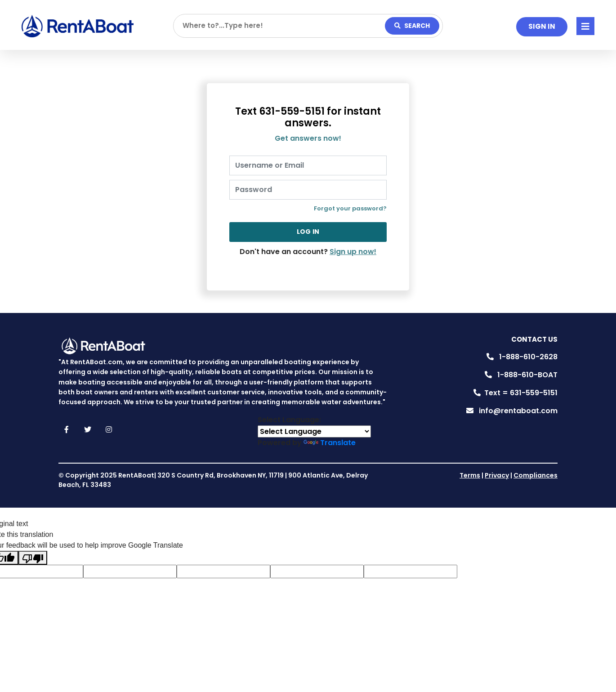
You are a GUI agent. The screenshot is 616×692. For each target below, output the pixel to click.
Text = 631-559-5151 (521, 393)
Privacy (497, 475)
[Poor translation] (33, 558)
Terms (470, 475)
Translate (330, 443)
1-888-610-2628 (528, 357)
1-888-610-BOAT (527, 375)
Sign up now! (353, 252)
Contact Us (534, 339)
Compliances (536, 475)
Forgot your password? (350, 208)
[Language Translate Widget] (314, 431)
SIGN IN (542, 26)
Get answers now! (308, 138)
